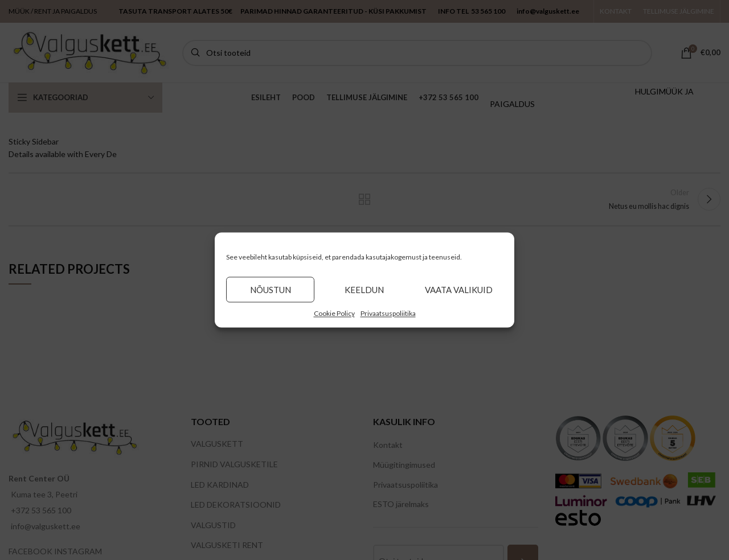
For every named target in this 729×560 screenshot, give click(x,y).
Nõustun (271, 290)
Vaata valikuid (459, 290)
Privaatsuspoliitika (388, 313)
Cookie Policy (334, 313)
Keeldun (364, 290)
